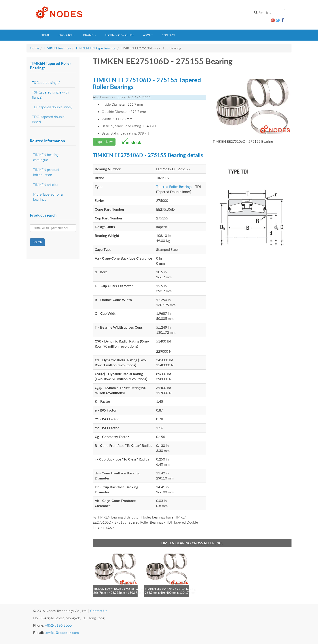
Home (45, 35)
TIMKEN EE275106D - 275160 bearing (170, 589)
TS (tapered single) (46, 82)
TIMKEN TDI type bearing (95, 48)
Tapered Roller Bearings (174, 186)
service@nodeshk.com (62, 632)
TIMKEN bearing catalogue (46, 157)
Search (37, 242)
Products (66, 35)
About (148, 35)
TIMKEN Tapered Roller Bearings (50, 66)
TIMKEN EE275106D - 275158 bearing (119, 589)
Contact (168, 35)
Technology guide (120, 35)
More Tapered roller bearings (48, 197)
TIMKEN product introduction (46, 172)
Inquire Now (104, 142)
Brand (90, 35)
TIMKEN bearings (57, 48)
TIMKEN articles (46, 184)
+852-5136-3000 (58, 625)
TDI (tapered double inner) (52, 107)
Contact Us (99, 611)
